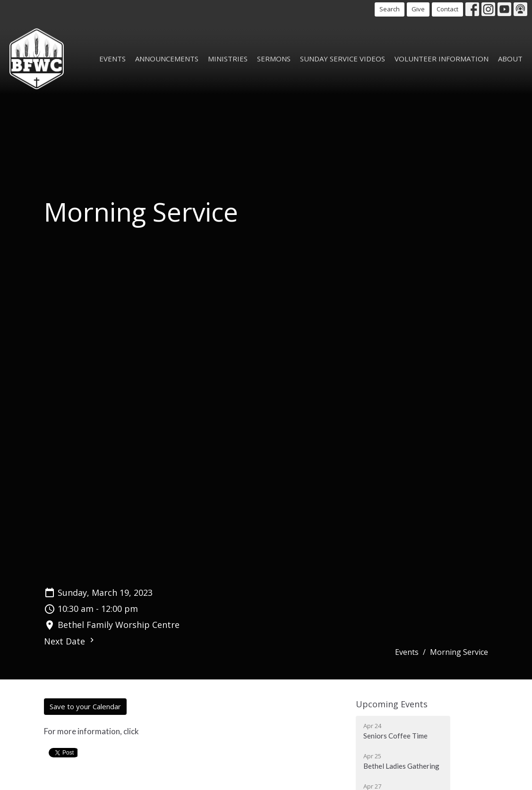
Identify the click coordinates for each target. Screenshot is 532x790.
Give (418, 9)
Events (112, 59)
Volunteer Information (442, 59)
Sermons (274, 59)
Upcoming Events (392, 704)
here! (150, 731)
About (510, 59)
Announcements (167, 59)
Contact (447, 9)
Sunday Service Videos (343, 59)
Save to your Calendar (85, 706)
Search (390, 9)
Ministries (228, 59)
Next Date (70, 641)
